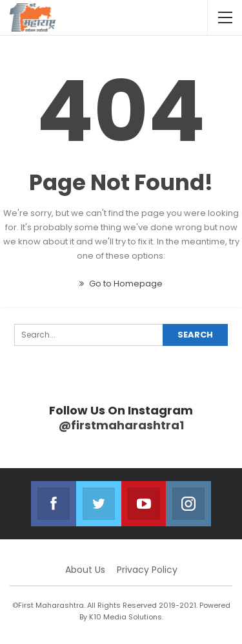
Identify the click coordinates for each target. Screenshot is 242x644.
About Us (85, 570)
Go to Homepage (121, 284)
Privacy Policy (147, 570)
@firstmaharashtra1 (121, 425)
